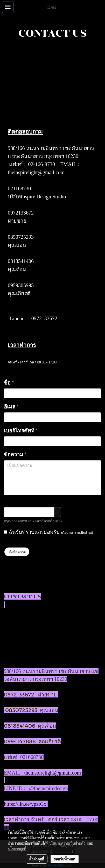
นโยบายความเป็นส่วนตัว (78, 532)
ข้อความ (15, 454)
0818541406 (21, 261)
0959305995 (21, 285)
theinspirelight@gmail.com (36, 172)
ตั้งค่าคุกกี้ (37, 859)
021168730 (19, 188)
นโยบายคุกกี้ (17, 849)
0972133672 (21, 213)
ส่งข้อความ (17, 552)
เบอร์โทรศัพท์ (21, 430)
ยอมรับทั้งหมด (65, 859)
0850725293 (21, 237)
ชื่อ (9, 382)
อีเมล (11, 406)
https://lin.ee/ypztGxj (26, 804)
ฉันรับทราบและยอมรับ (49, 532)
